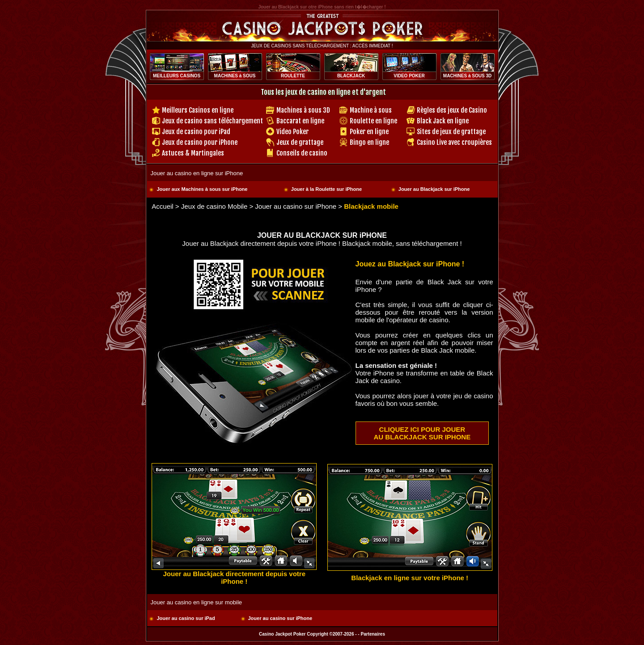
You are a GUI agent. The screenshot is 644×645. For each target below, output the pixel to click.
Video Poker (292, 132)
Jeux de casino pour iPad (196, 132)
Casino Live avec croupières (454, 142)
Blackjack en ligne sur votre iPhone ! (410, 578)
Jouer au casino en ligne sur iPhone (197, 173)
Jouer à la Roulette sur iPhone (326, 189)
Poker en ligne (369, 132)
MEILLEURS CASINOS (177, 76)
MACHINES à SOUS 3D (467, 76)
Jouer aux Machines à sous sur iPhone (202, 189)
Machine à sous (371, 110)
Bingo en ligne (369, 142)
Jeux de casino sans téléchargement (212, 121)
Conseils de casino (302, 153)
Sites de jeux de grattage (451, 132)
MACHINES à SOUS (235, 76)
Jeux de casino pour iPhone (200, 142)
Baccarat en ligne (300, 121)
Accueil (162, 206)
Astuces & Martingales (193, 153)
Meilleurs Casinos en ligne (198, 110)
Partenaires (373, 634)
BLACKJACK (351, 76)
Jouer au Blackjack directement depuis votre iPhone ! (234, 578)
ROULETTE (293, 76)
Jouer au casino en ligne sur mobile (197, 602)
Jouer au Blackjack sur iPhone (434, 189)
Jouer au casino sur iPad (186, 618)
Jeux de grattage (300, 142)
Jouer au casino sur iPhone (296, 206)
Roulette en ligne (373, 121)
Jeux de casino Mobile (214, 206)
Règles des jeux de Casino (452, 110)
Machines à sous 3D (303, 110)
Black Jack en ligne (443, 121)
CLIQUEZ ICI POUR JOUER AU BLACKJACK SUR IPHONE (422, 433)
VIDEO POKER (409, 76)
